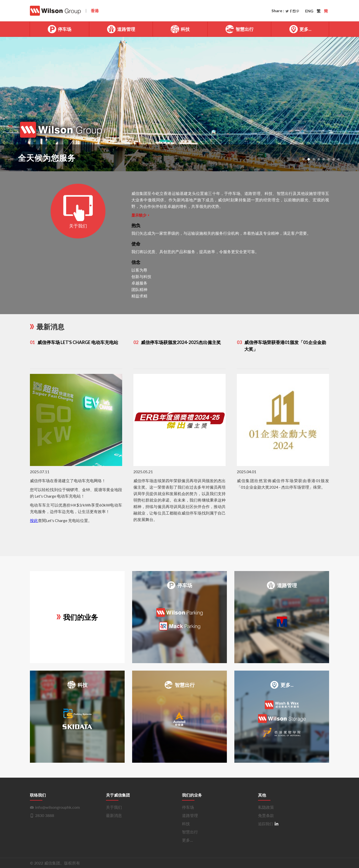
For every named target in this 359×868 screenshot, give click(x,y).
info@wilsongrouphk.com (57, 807)
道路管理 (121, 29)
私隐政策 (266, 807)
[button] (304, 159)
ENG (309, 11)
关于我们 (114, 807)
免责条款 (266, 815)
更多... (300, 29)
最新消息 (114, 815)
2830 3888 (45, 815)
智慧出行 (239, 29)
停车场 (59, 29)
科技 (180, 29)
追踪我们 (268, 824)
